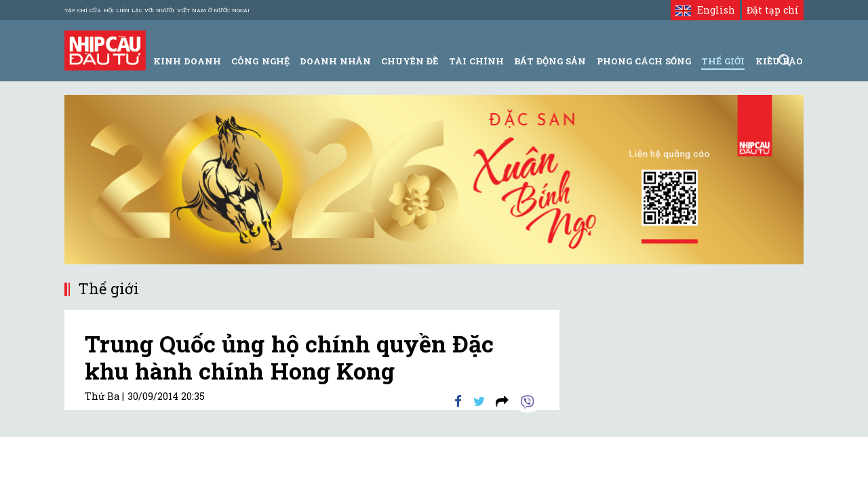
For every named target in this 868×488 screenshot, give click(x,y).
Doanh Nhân (335, 61)
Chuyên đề (410, 61)
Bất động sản (550, 61)
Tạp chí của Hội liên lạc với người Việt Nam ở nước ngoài (157, 10)
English (705, 10)
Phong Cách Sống (644, 61)
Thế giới (723, 61)
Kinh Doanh (187, 61)
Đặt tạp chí (773, 10)
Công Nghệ (260, 61)
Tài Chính (476, 61)
